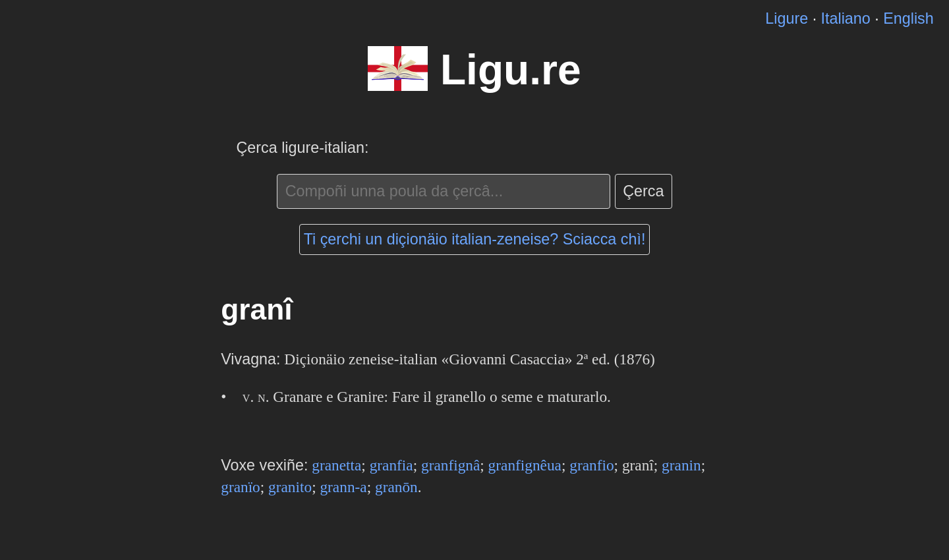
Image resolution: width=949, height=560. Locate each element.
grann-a (343, 487)
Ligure (787, 18)
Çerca (643, 191)
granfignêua (525, 465)
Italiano (846, 18)
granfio (591, 465)
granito (290, 487)
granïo (241, 487)
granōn (396, 487)
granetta (336, 465)
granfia (391, 465)
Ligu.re (511, 70)
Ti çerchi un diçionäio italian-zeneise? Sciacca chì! (475, 239)
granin (681, 465)
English (908, 18)
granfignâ (450, 465)
